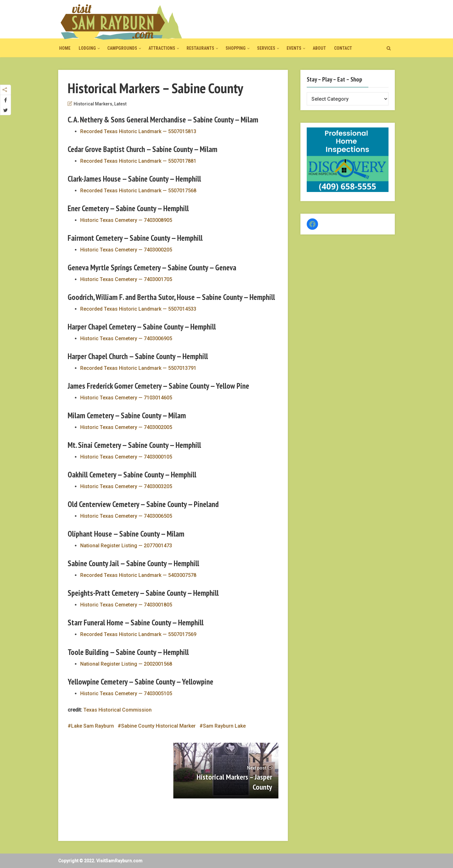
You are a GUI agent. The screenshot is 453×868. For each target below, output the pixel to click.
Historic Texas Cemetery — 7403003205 (126, 486)
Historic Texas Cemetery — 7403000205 (126, 250)
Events (294, 48)
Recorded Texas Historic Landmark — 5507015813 (138, 131)
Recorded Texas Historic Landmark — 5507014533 (138, 309)
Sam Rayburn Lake (224, 726)
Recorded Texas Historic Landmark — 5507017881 (138, 161)
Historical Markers (93, 104)
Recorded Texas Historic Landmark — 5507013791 (138, 368)
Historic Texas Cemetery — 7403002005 (126, 427)
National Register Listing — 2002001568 (126, 664)
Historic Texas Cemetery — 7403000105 (126, 457)
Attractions (162, 48)
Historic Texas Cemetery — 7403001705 (126, 279)
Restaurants (200, 48)
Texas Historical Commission (117, 710)
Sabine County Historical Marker (158, 726)
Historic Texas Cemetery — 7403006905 (126, 338)
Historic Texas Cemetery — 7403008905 (126, 220)
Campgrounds (122, 48)
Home (65, 48)
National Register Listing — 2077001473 (126, 546)
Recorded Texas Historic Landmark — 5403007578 (138, 575)
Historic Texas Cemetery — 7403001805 (126, 605)
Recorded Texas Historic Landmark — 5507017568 (138, 191)
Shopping (236, 48)
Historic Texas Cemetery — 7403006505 (126, 516)
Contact (343, 48)
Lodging (87, 48)
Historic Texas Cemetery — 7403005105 (126, 693)
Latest (120, 104)
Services (266, 48)
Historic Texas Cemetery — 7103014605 (126, 398)
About (319, 48)
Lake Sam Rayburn (92, 726)
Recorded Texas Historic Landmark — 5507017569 (138, 634)
